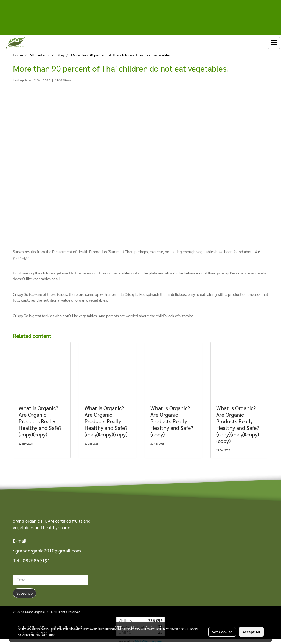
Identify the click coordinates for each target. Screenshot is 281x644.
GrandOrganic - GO (38, 612)
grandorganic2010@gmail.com (48, 550)
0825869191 (36, 560)
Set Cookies (222, 632)
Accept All (251, 632)
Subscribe (25, 593)
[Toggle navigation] (274, 43)
